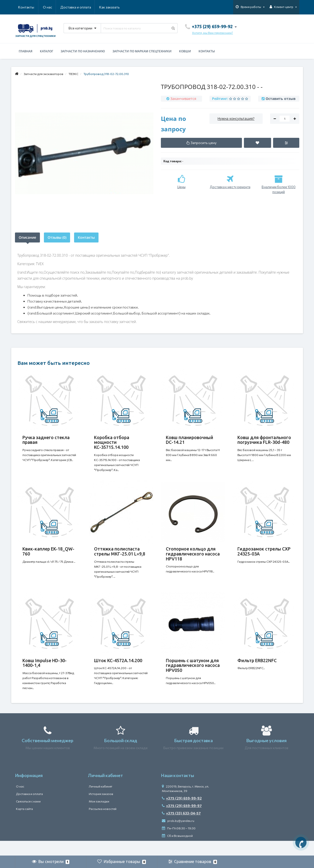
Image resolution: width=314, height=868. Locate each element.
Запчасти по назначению (83, 51)
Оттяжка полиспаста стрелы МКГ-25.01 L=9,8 (120, 556)
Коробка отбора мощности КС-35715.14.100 (112, 442)
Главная (26, 51)
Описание (27, 237)
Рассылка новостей (103, 824)
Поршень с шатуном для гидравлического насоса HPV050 (193, 675)
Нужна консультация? (236, 118)
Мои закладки (99, 816)
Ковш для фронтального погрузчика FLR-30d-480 (264, 440)
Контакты (113, 7)
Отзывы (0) (57, 237)
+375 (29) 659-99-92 (182, 813)
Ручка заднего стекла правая (46, 440)
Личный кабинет (101, 801)
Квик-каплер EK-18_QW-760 (48, 556)
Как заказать (86, 7)
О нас (23, 7)
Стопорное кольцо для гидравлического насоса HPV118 (193, 559)
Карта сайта (24, 824)
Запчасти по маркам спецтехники (142, 51)
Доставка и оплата (52, 7)
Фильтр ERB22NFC (257, 670)
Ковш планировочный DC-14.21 (190, 440)
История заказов (101, 809)
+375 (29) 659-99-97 (182, 821)
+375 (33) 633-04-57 (181, 828)
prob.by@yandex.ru (178, 836)
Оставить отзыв (281, 99)
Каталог (47, 51)
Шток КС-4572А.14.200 (118, 670)
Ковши (185, 51)
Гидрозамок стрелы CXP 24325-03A (264, 556)
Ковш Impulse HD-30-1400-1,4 (45, 673)
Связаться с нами (28, 816)
